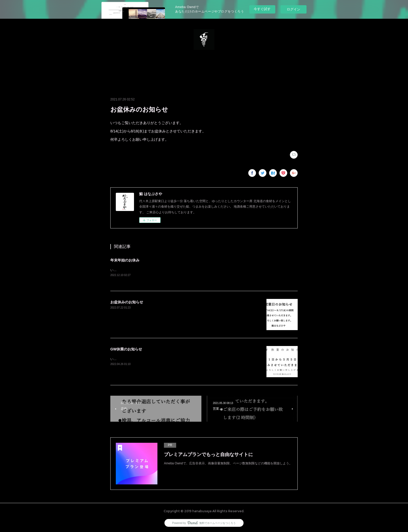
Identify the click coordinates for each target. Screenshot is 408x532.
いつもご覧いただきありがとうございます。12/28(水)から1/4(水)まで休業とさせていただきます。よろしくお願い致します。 (198, 270)
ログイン (294, 9)
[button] (204, 68)
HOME (204, 68)
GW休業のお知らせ (126, 349)
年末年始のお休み (125, 260)
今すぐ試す (262, 9)
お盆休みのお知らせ (127, 302)
